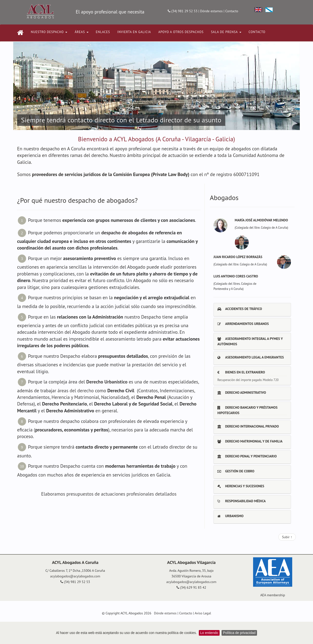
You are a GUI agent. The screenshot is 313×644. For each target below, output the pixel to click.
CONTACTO (257, 32)
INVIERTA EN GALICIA (134, 32)
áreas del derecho (76, 390)
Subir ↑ (287, 537)
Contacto (232, 11)
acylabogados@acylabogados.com (75, 576)
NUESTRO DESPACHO (49, 32)
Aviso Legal (203, 613)
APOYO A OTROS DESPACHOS (181, 32)
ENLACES (103, 32)
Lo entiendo (209, 633)
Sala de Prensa (226, 32)
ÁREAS (81, 32)
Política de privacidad (239, 633)
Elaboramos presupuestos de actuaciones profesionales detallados (109, 494)
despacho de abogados (124, 232)
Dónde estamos (211, 11)
